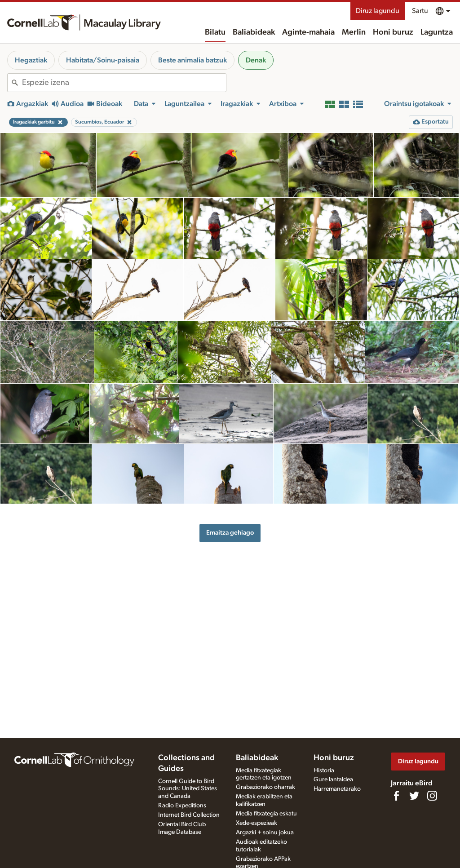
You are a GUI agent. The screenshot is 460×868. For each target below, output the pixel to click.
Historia (324, 771)
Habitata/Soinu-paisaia (103, 60)
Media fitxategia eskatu (266, 814)
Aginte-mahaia (308, 32)
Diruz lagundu (378, 11)
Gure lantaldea (333, 779)
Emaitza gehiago (230, 533)
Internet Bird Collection (189, 815)
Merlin (354, 32)
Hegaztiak (31, 60)
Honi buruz (393, 32)
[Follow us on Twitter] (414, 796)
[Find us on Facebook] (396, 796)
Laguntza (437, 32)
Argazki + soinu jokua (265, 833)
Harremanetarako (337, 789)
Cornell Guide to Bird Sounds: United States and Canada (188, 789)
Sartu (420, 11)
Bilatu (215, 32)
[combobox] (124, 83)
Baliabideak (254, 32)
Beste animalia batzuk (192, 60)
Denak (256, 60)
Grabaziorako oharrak (265, 787)
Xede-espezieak (257, 823)
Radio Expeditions (182, 806)
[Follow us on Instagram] (432, 796)
